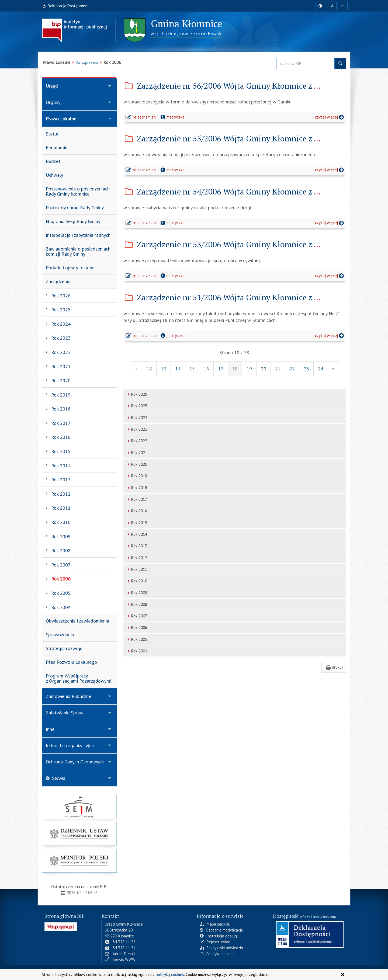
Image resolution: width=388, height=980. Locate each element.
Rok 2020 (137, 464)
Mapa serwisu (215, 924)
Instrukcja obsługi (219, 936)
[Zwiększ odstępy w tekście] (343, 6)
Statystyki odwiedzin (221, 948)
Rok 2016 (137, 511)
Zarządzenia (87, 62)
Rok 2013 (137, 546)
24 (321, 369)
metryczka (172, 117)
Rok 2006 (137, 628)
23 (306, 369)
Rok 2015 (137, 523)
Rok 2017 (137, 499)
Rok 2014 (137, 534)
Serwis (56, 778)
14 (178, 369)
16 (206, 369)
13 (164, 369)
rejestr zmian (141, 118)
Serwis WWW (120, 959)
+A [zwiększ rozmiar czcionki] (331, 6)
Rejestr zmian (215, 942)
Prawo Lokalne (61, 119)
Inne (50, 729)
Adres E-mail (120, 953)
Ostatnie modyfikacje (221, 930)
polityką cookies (170, 974)
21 (278, 369)
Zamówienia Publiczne (68, 696)
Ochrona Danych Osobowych (75, 762)
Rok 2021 (137, 453)
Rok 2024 (137, 418)
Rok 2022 (137, 441)
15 (192, 369)
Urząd (52, 86)
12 (149, 369)
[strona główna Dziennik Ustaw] (79, 834)
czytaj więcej (331, 118)
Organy (53, 102)
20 (264, 369)
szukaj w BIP (340, 63)
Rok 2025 (137, 406)
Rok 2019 (137, 476)
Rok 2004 (137, 651)
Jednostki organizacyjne (70, 746)
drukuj (334, 667)
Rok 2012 (137, 558)
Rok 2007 (137, 616)
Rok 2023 (137, 429)
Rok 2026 (137, 394)
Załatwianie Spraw (65, 713)
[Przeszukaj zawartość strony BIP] (305, 63)
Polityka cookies (217, 953)
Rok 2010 (137, 581)
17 (221, 369)
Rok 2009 (137, 593)
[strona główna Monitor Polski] (79, 861)
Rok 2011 (137, 569)
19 (249, 369)
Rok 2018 (137, 488)
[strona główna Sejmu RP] (79, 807)
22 (292, 369)
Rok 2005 (137, 639)
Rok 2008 (137, 604)
